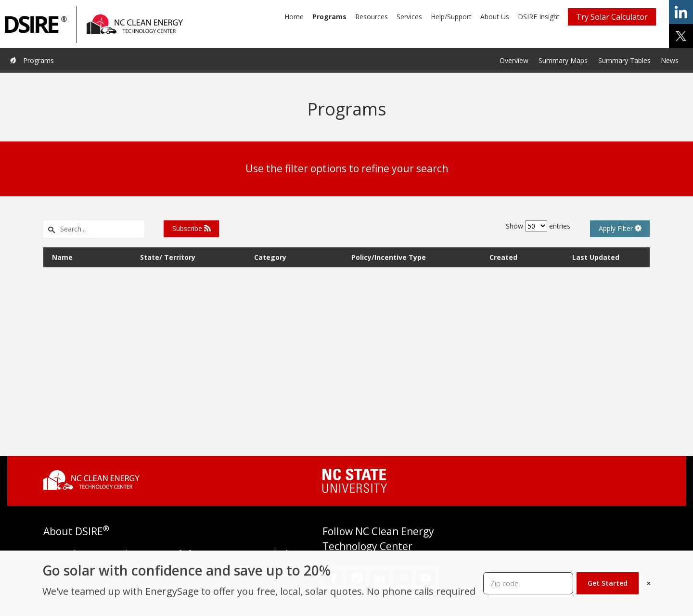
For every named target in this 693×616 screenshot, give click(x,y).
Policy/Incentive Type (389, 257)
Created (503, 257)
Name (62, 257)
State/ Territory (168, 257)
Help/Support (451, 17)
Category (270, 257)
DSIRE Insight (539, 17)
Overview (514, 60)
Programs (329, 17)
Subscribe (192, 228)
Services (409, 17)
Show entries (538, 226)
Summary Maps (563, 60)
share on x (681, 36)
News (670, 60)
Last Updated (596, 257)
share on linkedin (681, 12)
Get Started (608, 583)
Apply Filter (620, 228)
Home (294, 17)
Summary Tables (624, 60)
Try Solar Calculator (612, 17)
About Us (495, 17)
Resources (372, 17)
